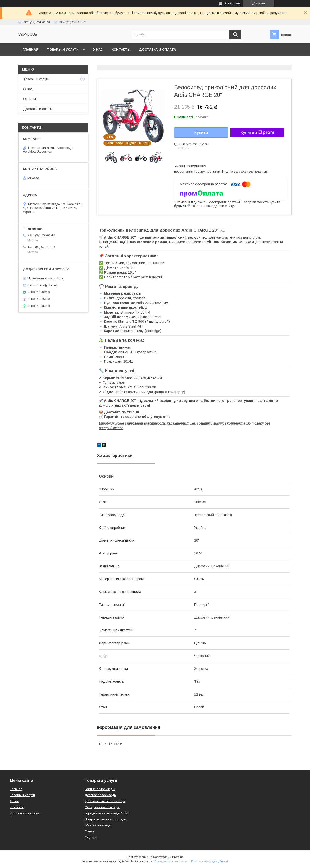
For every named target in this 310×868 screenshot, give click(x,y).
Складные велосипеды (102, 807)
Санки (89, 831)
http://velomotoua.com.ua (45, 278)
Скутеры (91, 837)
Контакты (121, 49)
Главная (31, 49)
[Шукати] (235, 34)
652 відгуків (232, 3)
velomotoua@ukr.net (42, 285)
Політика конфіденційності (209, 861)
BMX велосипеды (98, 825)
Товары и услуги (63, 49)
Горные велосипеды (100, 789)
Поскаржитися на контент (172, 861)
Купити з (257, 133)
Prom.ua (178, 857)
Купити (201, 132)
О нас (98, 49)
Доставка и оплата (158, 49)
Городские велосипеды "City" (107, 813)
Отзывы (30, 99)
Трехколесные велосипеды (105, 801)
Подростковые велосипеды (106, 819)
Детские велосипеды (101, 795)
